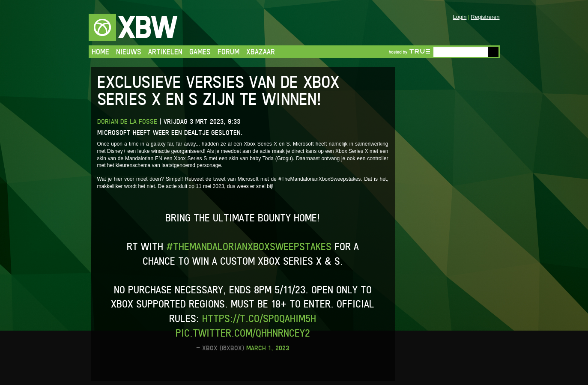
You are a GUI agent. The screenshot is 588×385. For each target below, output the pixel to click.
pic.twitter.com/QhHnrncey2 (243, 333)
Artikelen (165, 52)
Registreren (485, 17)
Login (460, 17)
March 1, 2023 (268, 348)
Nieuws (129, 52)
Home (100, 52)
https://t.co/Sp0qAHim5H (259, 318)
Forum (228, 52)
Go (493, 52)
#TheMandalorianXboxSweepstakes (249, 246)
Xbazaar (261, 52)
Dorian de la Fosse (127, 121)
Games (200, 52)
